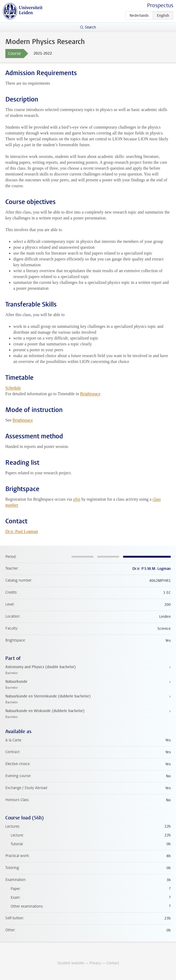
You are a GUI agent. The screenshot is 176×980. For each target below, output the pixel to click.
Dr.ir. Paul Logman (22, 531)
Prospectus (160, 5)
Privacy (95, 963)
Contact (113, 963)
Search (90, 27)
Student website (71, 963)
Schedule (13, 388)
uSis (77, 499)
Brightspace (90, 394)
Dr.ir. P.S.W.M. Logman (152, 569)
